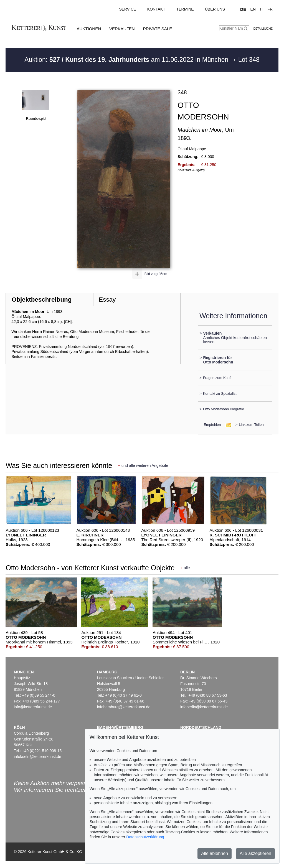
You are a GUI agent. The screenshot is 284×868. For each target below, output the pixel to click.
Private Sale (158, 29)
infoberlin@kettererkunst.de (204, 707)
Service (127, 9)
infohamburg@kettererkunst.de (124, 707)
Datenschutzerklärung (145, 837)
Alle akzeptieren (255, 853)
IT (262, 9)
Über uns (215, 9)
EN (253, 9)
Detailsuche (263, 29)
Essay (107, 300)
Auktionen (89, 29)
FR (270, 9)
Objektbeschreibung (42, 300)
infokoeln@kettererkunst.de (38, 757)
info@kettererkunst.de (33, 707)
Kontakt (156, 9)
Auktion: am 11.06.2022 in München (127, 60)
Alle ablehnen (215, 853)
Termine (185, 9)
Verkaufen (122, 29)
